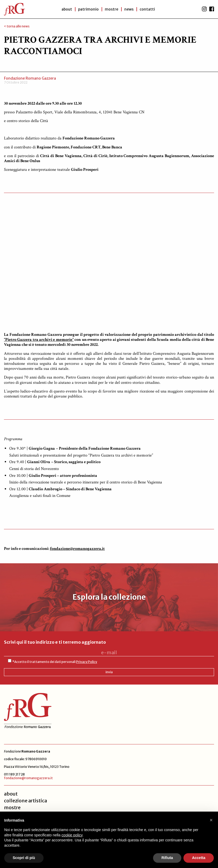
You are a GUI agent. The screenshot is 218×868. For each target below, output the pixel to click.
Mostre (111, 9)
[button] (211, 820)
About (65, 9)
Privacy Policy (87, 662)
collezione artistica (25, 801)
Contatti (148, 9)
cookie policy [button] (72, 835)
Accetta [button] (199, 858)
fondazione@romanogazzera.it (28, 778)
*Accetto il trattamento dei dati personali (55, 662)
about (11, 794)
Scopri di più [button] (24, 858)
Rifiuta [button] (167, 858)
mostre (12, 808)
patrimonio (88, 9)
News (129, 9)
